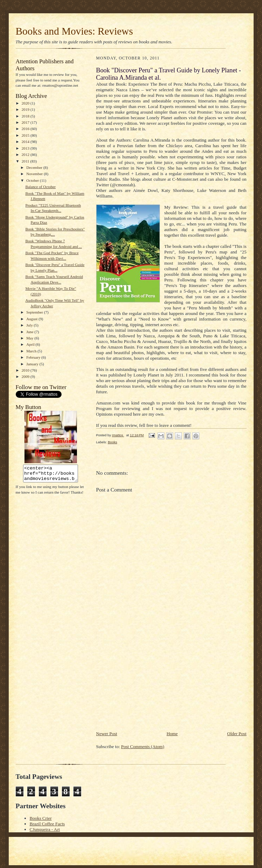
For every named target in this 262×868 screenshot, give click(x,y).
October (33, 180)
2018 (26, 116)
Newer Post (107, 734)
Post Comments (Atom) (143, 747)
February (34, 357)
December (35, 167)
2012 (26, 155)
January (33, 364)
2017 (26, 122)
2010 (26, 370)
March (32, 351)
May (30, 338)
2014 (26, 142)
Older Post (237, 734)
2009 (26, 376)
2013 (26, 148)
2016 (26, 129)
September (35, 312)
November (35, 174)
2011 (26, 161)
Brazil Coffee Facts (47, 824)
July (30, 325)
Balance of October (40, 187)
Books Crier (41, 818)
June (30, 332)
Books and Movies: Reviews (75, 31)
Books (112, 442)
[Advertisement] (149, 681)
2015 (26, 135)
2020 (26, 103)
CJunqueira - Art (45, 829)
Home (172, 734)
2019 (26, 109)
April (31, 344)
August (32, 319)
